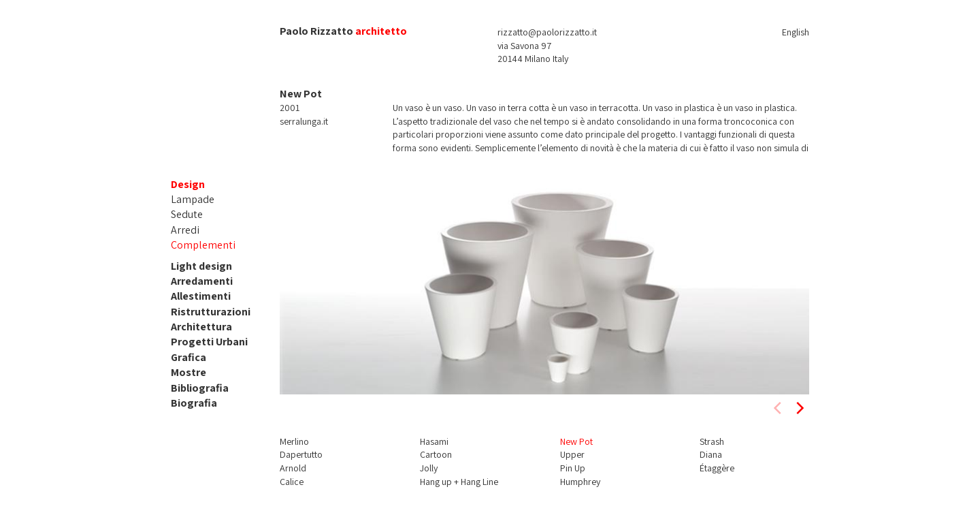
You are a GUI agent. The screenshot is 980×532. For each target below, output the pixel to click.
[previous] (779, 408)
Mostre (189, 372)
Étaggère (717, 468)
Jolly (429, 468)
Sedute (187, 214)
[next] (799, 408)
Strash (712, 441)
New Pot (576, 441)
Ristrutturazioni (211, 312)
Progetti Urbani (209, 342)
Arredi (185, 230)
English (796, 32)
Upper (572, 454)
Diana (711, 454)
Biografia (194, 403)
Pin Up (573, 468)
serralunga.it (304, 121)
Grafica (189, 357)
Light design (201, 266)
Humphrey (580, 482)
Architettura (201, 327)
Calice (292, 482)
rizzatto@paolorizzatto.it (547, 32)
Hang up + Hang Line (459, 482)
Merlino (294, 441)
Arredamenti (202, 281)
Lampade (193, 199)
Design (188, 184)
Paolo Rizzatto (316, 31)
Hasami (434, 441)
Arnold (293, 468)
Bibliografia (200, 388)
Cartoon (436, 454)
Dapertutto (301, 454)
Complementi (203, 245)
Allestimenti (201, 296)
